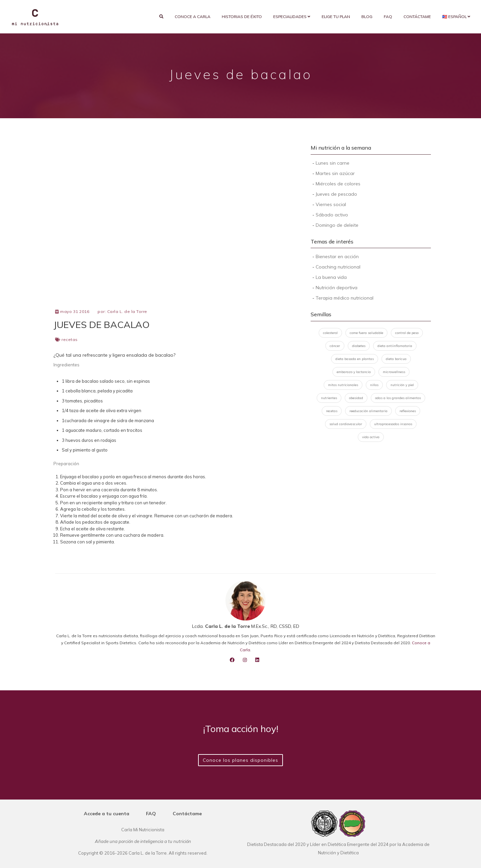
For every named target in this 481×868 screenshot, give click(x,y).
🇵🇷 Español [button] (456, 17)
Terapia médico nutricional (345, 298)
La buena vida (331, 277)
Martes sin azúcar (335, 173)
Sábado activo (332, 215)
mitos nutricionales (343, 385)
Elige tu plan (336, 17)
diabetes (359, 346)
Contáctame (417, 17)
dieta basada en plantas (355, 359)
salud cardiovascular (346, 424)
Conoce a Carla (193, 17)
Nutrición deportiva (337, 288)
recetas (70, 339)
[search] (161, 17)
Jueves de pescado (336, 194)
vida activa (371, 437)
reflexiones (408, 411)
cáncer (335, 346)
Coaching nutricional (338, 267)
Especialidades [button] (292, 17)
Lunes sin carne (333, 163)
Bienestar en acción (337, 256)
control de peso (407, 333)
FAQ (388, 17)
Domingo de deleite (337, 225)
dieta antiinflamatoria (395, 346)
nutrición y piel (402, 385)
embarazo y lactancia (354, 372)
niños (374, 385)
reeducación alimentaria (368, 411)
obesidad (356, 398)
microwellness (394, 372)
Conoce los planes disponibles (240, 760)
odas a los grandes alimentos (398, 398)
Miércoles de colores (338, 184)
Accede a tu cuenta (107, 814)
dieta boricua (396, 359)
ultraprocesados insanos (393, 424)
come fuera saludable (366, 333)
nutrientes (329, 398)
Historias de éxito (242, 17)
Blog (367, 17)
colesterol (330, 333)
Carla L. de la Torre (127, 311)
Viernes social (331, 204)
